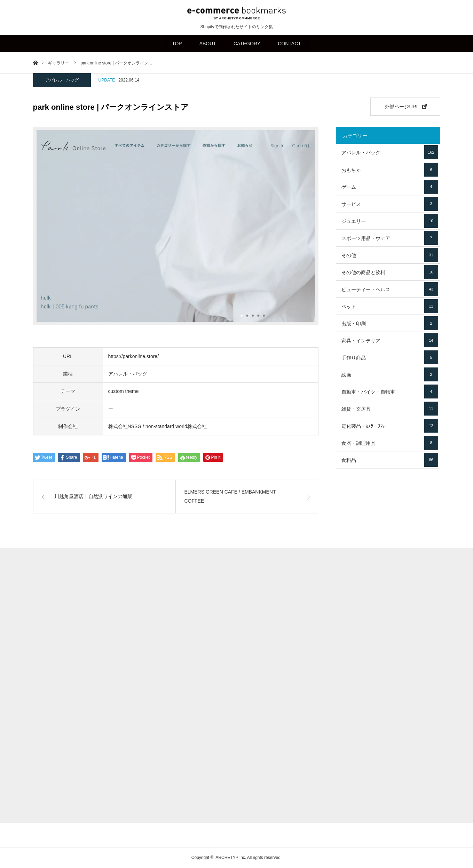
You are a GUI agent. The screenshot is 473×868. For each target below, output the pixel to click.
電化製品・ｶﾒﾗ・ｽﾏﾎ (390, 426)
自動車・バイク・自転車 (390, 392)
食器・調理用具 (390, 443)
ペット (390, 306)
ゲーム (390, 187)
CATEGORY (247, 44)
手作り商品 (390, 357)
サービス (390, 204)
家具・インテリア (390, 340)
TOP (177, 44)
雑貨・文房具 (390, 409)
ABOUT (208, 44)
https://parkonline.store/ (134, 356)
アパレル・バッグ (62, 80)
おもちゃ (390, 170)
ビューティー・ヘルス (390, 289)
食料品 (390, 460)
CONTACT (289, 44)
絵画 (390, 374)
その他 (390, 255)
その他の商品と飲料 (390, 272)
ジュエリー (390, 221)
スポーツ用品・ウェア (390, 238)
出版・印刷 (390, 323)
